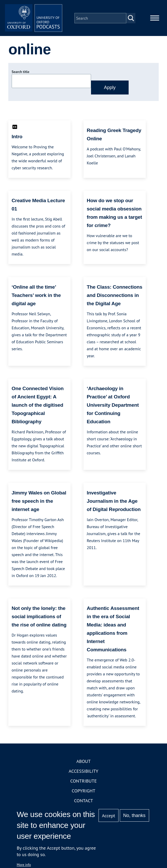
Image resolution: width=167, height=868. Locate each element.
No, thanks (134, 815)
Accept (109, 816)
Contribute (83, 783)
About (83, 764)
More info (24, 865)
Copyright (84, 793)
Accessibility (83, 774)
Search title (20, 74)
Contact (84, 803)
